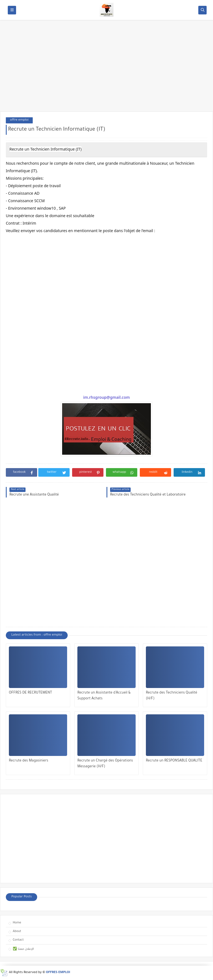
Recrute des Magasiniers (29, 761)
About (17, 931)
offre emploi (19, 120)
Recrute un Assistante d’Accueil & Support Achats (104, 696)
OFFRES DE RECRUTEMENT (31, 693)
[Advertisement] (106, 68)
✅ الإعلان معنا (23, 949)
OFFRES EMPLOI (58, 973)
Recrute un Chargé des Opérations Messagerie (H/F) (105, 764)
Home (17, 923)
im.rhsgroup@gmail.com (106, 397)
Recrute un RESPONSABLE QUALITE (174, 761)
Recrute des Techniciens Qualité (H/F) (172, 696)
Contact (18, 940)
